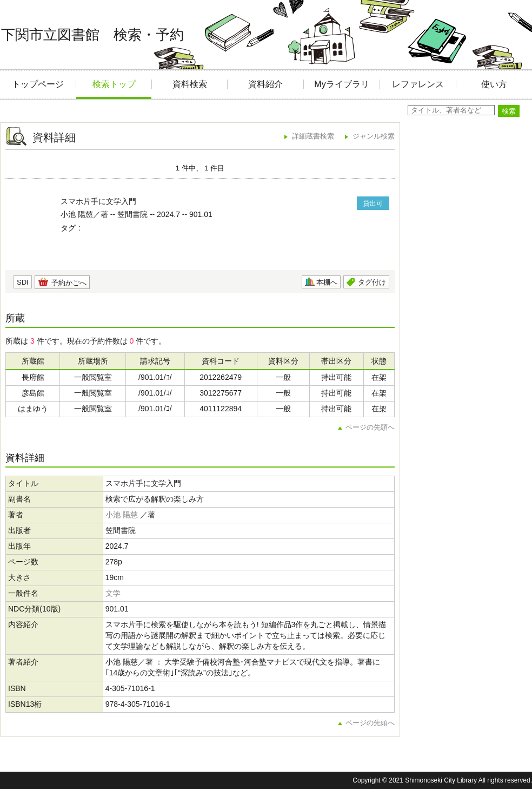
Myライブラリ (341, 84)
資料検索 (190, 84)
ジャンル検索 (374, 136)
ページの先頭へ (370, 427)
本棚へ (327, 282)
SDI (23, 282)
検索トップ (114, 84)
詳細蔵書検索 (313, 136)
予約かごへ (69, 283)
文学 (113, 593)
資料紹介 (265, 84)
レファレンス (418, 84)
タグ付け (372, 282)
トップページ (38, 84)
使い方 (494, 84)
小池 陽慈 (122, 515)
